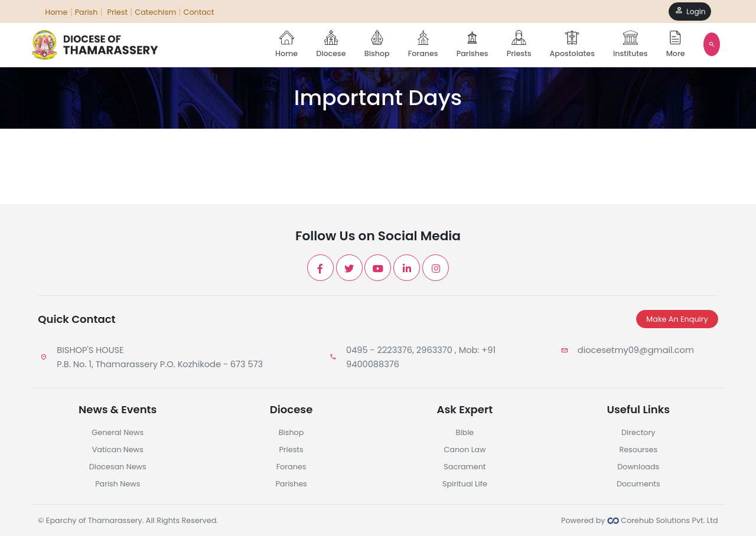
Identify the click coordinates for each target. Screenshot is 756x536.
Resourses (638, 450)
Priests (519, 44)
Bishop (377, 44)
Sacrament (465, 467)
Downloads (638, 467)
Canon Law (465, 450)
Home (286, 44)
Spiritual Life (465, 484)
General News (118, 432)
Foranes (423, 44)
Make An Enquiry (677, 319)
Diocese (331, 44)
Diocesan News (118, 467)
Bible (465, 432)
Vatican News (118, 450)
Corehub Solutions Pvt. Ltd (663, 520)
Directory (638, 432)
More (676, 44)
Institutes (630, 44)
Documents (638, 484)
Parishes (472, 44)
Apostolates (572, 44)
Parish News (118, 484)
